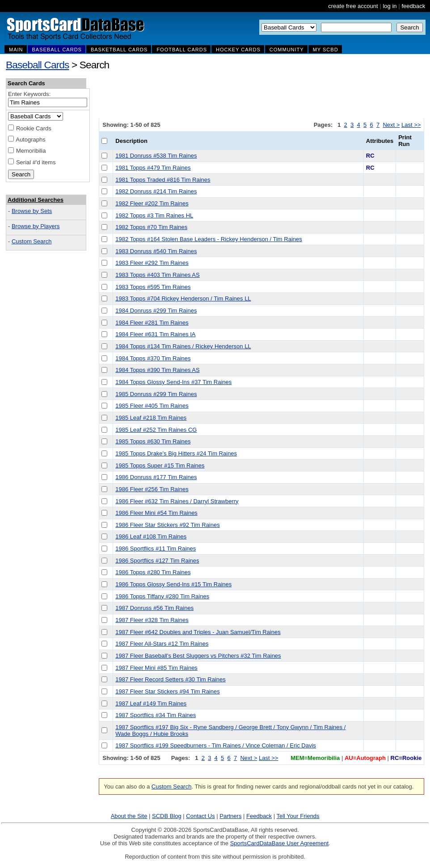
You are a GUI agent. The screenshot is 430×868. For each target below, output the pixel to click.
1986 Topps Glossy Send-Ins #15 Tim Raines (173, 584)
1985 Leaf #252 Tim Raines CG (156, 430)
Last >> (411, 125)
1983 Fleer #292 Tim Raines (152, 263)
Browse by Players (36, 226)
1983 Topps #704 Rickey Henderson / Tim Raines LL (183, 298)
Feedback (259, 816)
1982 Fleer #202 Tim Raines (152, 203)
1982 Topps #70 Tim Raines (151, 227)
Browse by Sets (32, 211)
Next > (391, 125)
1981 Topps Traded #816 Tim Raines (163, 180)
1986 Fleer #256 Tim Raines (152, 489)
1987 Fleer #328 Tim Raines (152, 620)
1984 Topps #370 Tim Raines (153, 358)
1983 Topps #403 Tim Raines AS (157, 275)
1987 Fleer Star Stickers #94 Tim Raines (167, 691)
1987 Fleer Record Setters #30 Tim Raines (170, 679)
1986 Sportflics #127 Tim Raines (157, 561)
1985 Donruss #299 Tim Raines (156, 394)
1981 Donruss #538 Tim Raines (156, 156)
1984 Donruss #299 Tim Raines (156, 311)
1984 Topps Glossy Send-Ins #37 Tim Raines (173, 382)
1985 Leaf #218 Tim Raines (151, 418)
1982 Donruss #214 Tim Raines (156, 191)
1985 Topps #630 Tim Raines (153, 441)
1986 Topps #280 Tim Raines (153, 572)
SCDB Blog (167, 816)
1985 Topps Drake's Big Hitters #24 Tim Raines (176, 453)
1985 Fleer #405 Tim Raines (152, 406)
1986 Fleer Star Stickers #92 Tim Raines (167, 525)
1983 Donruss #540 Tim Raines (156, 251)
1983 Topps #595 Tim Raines (153, 287)
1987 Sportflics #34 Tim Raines (156, 715)
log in (390, 6)
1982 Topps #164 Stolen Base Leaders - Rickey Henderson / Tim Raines (209, 239)
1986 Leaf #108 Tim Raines (151, 536)
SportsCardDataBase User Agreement (279, 843)
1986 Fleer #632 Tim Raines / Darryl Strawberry (177, 501)
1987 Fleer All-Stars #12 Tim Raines (162, 644)
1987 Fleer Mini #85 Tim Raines (156, 668)
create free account (353, 6)
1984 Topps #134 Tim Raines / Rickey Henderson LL (183, 346)
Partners (230, 816)
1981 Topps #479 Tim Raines (153, 168)
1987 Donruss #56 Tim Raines (154, 608)
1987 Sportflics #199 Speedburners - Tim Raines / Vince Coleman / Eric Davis (215, 745)
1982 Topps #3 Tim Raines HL (154, 215)
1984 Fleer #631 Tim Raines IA (155, 334)
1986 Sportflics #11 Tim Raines (156, 549)
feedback (413, 6)
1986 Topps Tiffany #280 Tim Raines (162, 596)
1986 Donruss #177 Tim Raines (156, 477)
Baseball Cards (38, 65)
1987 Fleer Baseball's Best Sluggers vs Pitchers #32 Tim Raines (198, 656)
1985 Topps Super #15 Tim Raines (160, 465)
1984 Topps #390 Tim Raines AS (157, 370)
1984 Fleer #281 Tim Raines (152, 323)
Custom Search (32, 241)
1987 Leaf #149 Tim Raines (151, 703)
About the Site (129, 816)
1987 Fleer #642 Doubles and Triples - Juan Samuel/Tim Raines (198, 632)
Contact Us (200, 816)
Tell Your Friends (298, 816)
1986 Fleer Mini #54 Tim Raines (156, 513)
